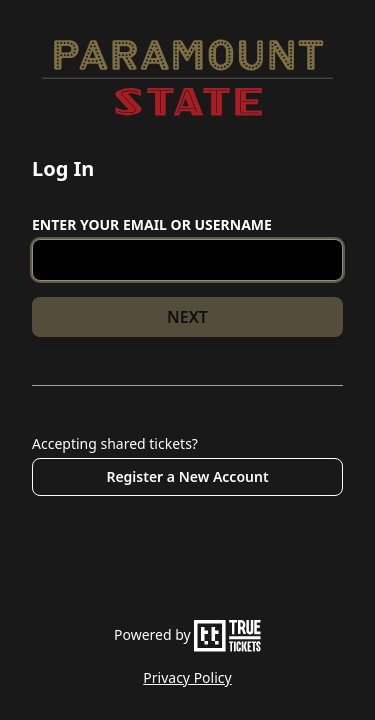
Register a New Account (187, 476)
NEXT (187, 317)
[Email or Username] (187, 260)
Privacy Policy (187, 677)
